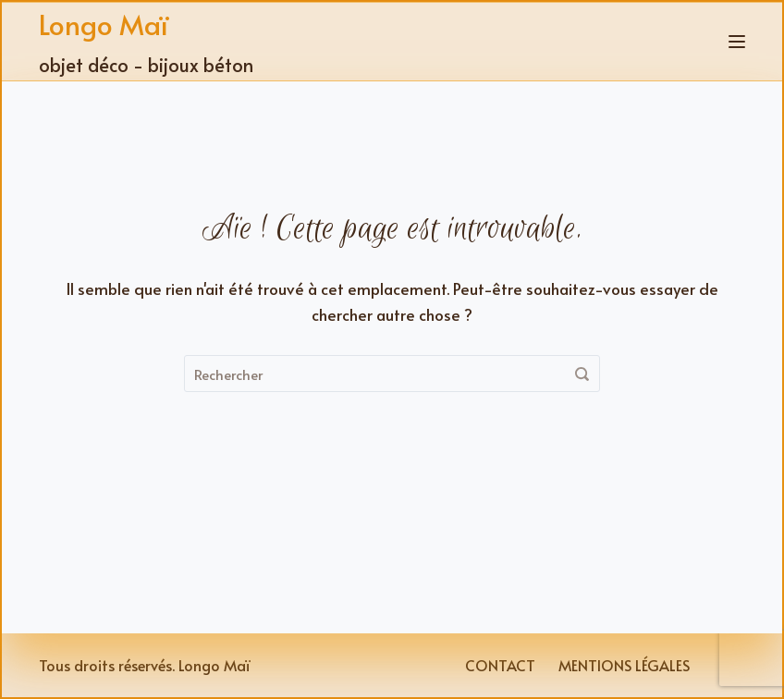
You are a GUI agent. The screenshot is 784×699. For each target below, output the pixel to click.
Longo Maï (103, 24)
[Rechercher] (582, 374)
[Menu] (737, 42)
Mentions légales (624, 665)
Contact (500, 665)
